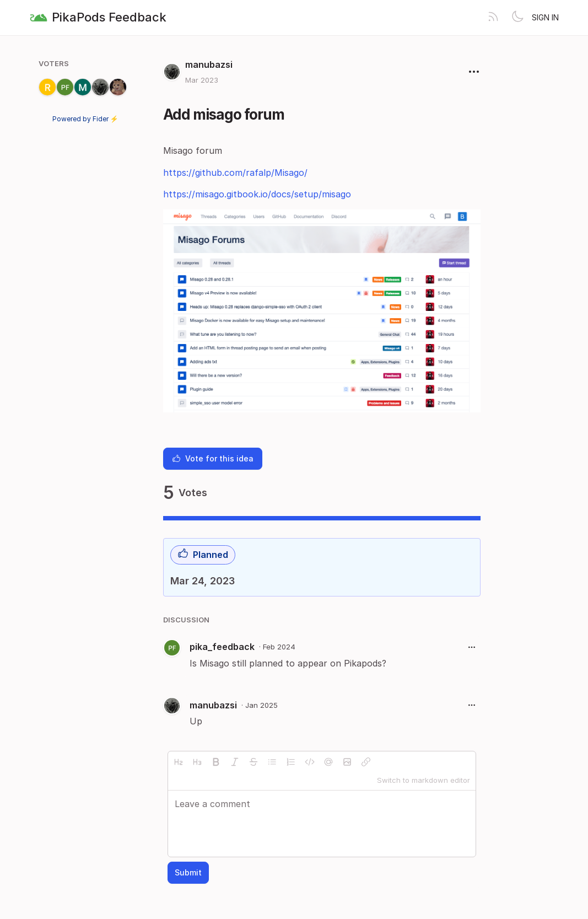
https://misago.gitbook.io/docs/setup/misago (257, 194)
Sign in (545, 17)
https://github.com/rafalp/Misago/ (235, 173)
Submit (188, 872)
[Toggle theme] (517, 18)
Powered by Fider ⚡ (85, 119)
